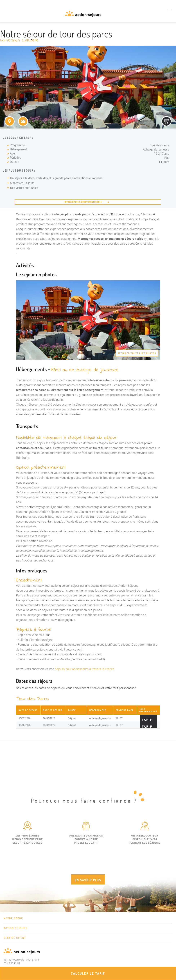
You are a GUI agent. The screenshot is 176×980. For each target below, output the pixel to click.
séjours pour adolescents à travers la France (85, 669)
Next (173, 849)
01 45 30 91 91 (5, 15)
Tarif (147, 720)
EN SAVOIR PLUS (88, 880)
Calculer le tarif (88, 973)
